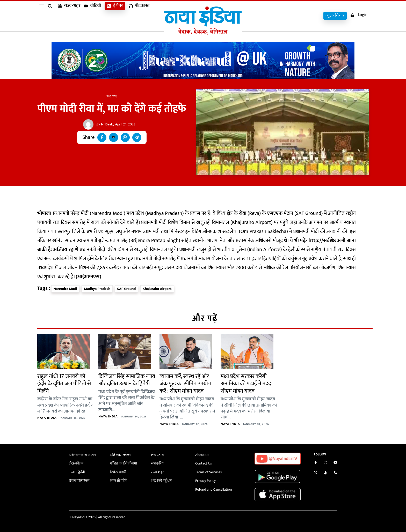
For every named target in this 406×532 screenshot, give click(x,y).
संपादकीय (157, 463)
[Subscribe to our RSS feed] (335, 473)
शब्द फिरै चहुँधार (161, 481)
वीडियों (93, 16)
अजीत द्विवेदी (77, 472)
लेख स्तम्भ (157, 455)
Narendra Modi (65, 289)
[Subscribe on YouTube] (335, 463)
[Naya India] (203, 33)
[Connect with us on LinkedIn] (325, 473)
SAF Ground (126, 289)
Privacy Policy (205, 481)
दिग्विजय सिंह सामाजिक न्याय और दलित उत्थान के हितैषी (127, 380)
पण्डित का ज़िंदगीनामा (124, 463)
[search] (51, 16)
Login (359, 15)
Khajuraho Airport (157, 289)
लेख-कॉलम (76, 463)
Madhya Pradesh (97, 289)
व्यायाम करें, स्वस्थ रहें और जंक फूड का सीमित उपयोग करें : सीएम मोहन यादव (185, 384)
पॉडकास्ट (139, 16)
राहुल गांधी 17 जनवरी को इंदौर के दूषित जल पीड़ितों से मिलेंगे (64, 384)
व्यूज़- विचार (335, 16)
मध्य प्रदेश (112, 96)
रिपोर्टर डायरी (118, 472)
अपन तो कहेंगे (119, 481)
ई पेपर (115, 16)
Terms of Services (208, 472)
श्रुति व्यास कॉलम (121, 455)
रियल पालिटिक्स (79, 481)
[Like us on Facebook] (316, 463)
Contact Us (204, 463)
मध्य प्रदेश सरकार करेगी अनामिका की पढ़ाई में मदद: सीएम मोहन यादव (247, 384)
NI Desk (104, 124)
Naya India (47, 418)
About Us (202, 455)
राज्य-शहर (69, 16)
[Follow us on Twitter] (316, 473)
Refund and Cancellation (214, 489)
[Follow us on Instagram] (325, 463)
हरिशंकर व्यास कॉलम (82, 455)
